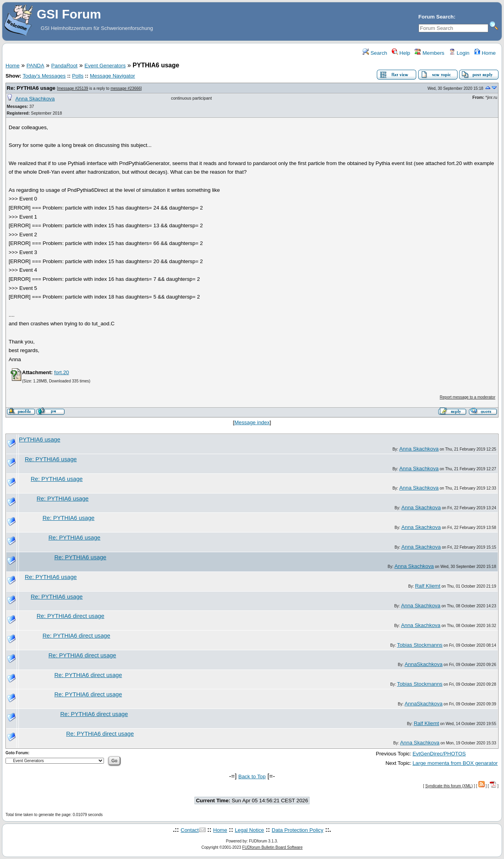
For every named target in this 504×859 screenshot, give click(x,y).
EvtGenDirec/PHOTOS (439, 754)
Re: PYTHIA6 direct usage (70, 616)
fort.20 (61, 372)
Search (375, 53)
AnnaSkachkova (423, 664)
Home (485, 53)
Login (459, 53)
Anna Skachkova (35, 99)
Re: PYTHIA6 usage (31, 88)
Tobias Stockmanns (420, 645)
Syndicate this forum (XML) (449, 786)
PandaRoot (64, 66)
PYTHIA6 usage (40, 440)
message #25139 (73, 88)
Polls (78, 76)
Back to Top (252, 776)
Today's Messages (44, 76)
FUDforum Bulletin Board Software (272, 847)
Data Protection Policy (297, 830)
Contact (190, 830)
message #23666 (126, 88)
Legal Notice (249, 830)
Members (429, 53)
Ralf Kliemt (428, 586)
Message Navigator (112, 76)
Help (401, 53)
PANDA (35, 66)
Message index (252, 422)
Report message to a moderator (468, 397)
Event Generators (105, 66)
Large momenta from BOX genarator (455, 763)
